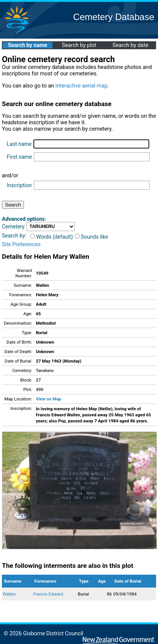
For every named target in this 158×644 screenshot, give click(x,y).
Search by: (14, 236)
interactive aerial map (81, 86)
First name (19, 157)
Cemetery (13, 227)
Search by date (130, 45)
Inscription (19, 185)
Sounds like (92, 237)
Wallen (9, 594)
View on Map (48, 399)
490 (39, 389)
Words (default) (51, 237)
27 (38, 380)
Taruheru (44, 370)
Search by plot (79, 45)
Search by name (28, 45)
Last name (19, 144)
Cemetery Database (114, 17)
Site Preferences (21, 244)
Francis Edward (48, 594)
